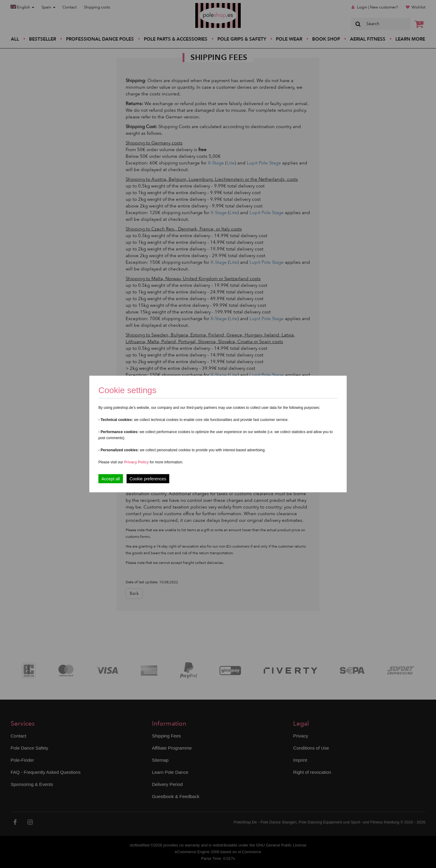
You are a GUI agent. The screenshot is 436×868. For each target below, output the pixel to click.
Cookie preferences (148, 479)
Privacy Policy (136, 462)
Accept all (111, 479)
